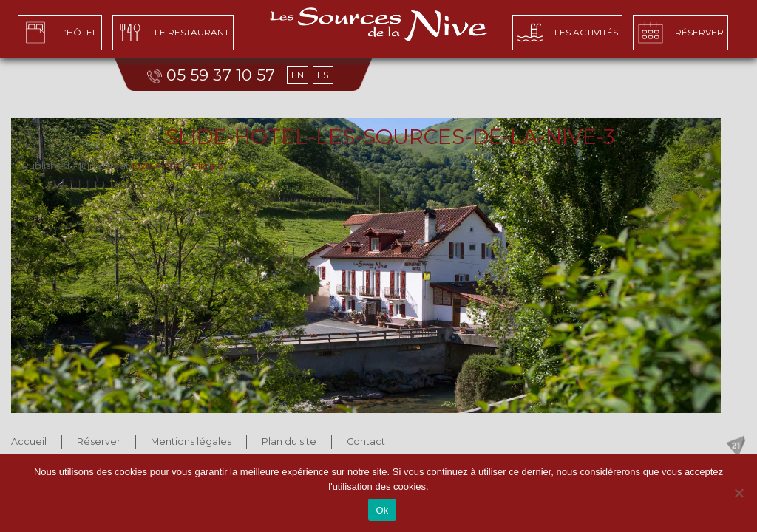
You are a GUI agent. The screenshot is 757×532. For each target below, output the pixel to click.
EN (298, 75)
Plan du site (289, 441)
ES (323, 75)
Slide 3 (208, 166)
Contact (366, 441)
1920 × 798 (156, 166)
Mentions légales (191, 441)
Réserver (99, 441)
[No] (739, 493)
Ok (382, 510)
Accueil (29, 441)
